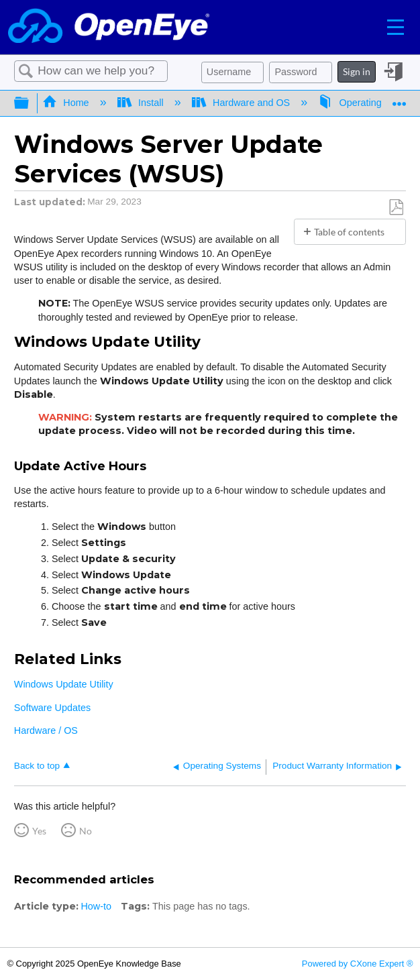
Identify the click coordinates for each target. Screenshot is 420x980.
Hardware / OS (46, 730)
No (86, 831)
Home (67, 103)
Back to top (37, 766)
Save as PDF (396, 208)
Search (26, 71)
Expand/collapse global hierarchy (30, 103)
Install (142, 103)
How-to (96, 906)
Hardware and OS (243, 103)
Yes (39, 831)
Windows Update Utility (64, 684)
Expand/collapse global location (399, 99)
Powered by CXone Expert (358, 964)
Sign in (357, 71)
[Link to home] (109, 27)
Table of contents (349, 232)
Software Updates (52, 708)
